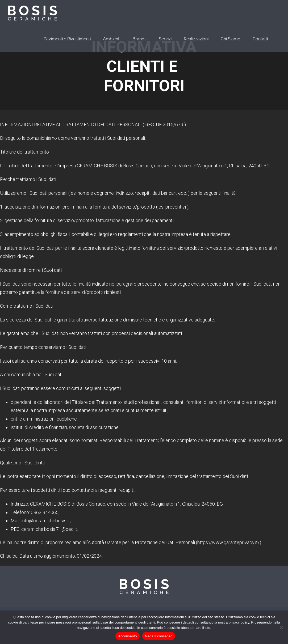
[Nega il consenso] (281, 627)
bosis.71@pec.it (61, 529)
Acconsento (127, 636)
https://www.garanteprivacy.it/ (228, 542)
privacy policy (239, 622)
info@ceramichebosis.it (46, 521)
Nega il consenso (159, 636)
